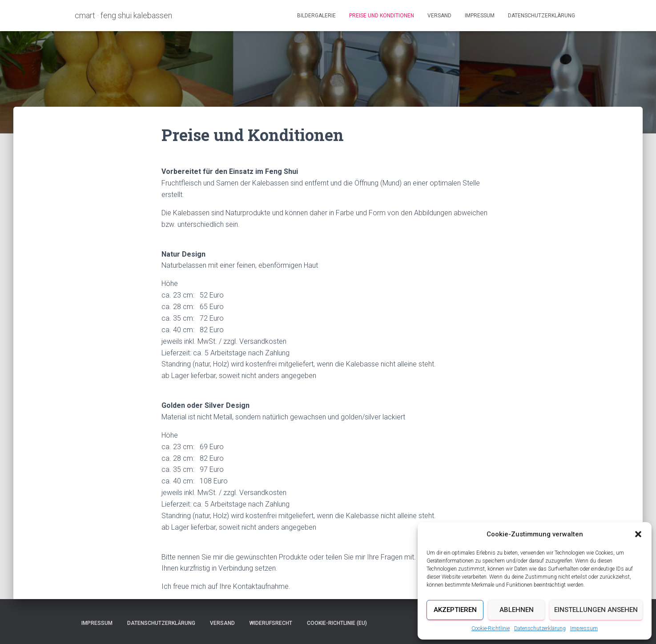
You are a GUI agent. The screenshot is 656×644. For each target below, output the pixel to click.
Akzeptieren (455, 610)
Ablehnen (517, 610)
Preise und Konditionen (382, 16)
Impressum (584, 628)
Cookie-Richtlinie (491, 628)
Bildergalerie (316, 16)
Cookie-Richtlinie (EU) (337, 623)
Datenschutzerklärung (540, 628)
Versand (439, 16)
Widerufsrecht (271, 623)
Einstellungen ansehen (596, 610)
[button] (638, 534)
